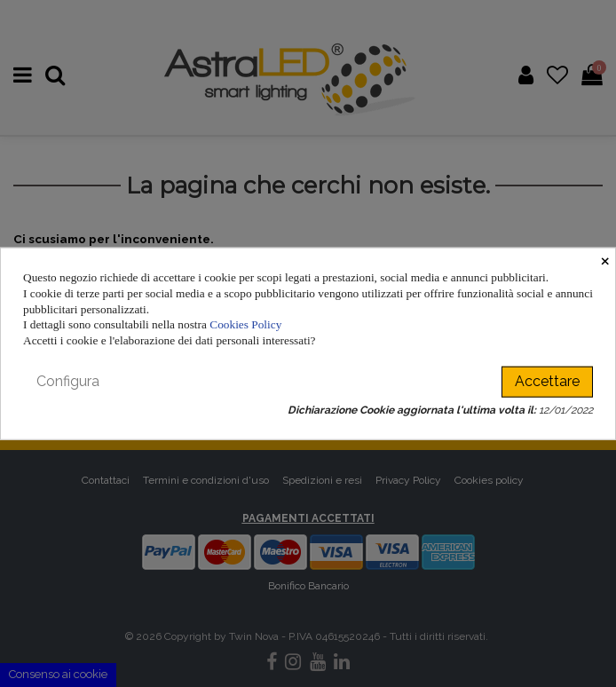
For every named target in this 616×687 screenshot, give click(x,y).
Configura (68, 381)
